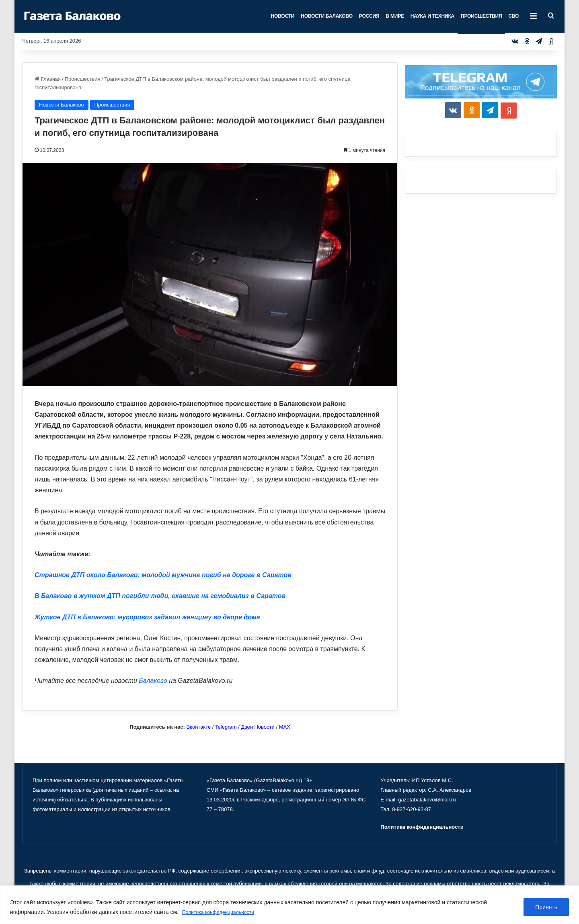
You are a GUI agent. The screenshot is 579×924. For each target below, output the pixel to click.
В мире (395, 16)
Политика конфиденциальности (224, 912)
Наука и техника (432, 16)
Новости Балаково (327, 16)
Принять (546, 908)
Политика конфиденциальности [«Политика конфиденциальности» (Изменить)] (422, 827)
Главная (48, 79)
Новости (283, 16)
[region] (289, 905)
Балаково (153, 681)
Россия (369, 16)
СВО (513, 16)
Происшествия (481, 16)
